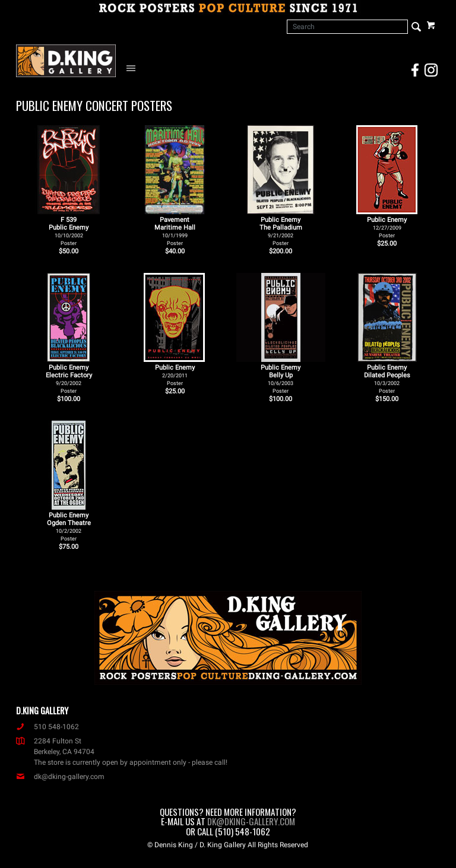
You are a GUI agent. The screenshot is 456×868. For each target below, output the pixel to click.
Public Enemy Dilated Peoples (387, 379)
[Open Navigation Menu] (134, 68)
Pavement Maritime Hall (175, 231)
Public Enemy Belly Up (281, 379)
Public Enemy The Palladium (281, 231)
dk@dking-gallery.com (60, 777)
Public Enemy (387, 227)
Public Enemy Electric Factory (69, 379)
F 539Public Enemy (69, 231)
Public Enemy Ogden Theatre (69, 527)
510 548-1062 (47, 727)
